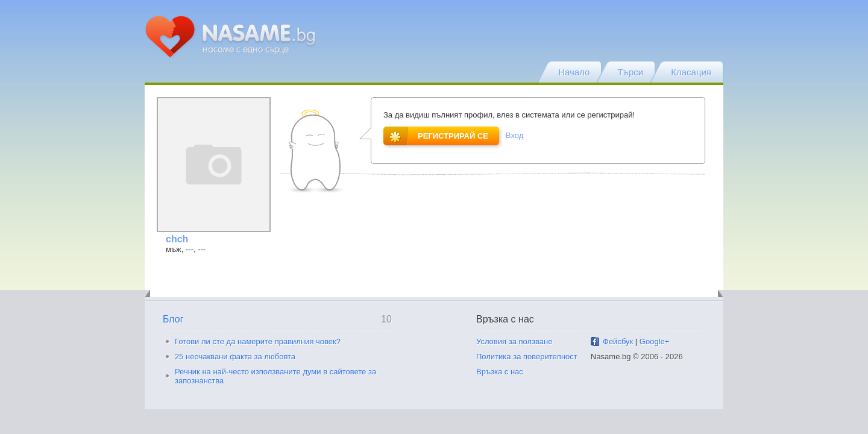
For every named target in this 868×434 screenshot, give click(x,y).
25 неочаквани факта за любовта (235, 357)
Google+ (655, 341)
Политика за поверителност (527, 357)
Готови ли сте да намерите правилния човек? (258, 341)
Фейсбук (618, 341)
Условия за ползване (514, 341)
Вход (514, 135)
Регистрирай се (436, 136)
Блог (173, 319)
